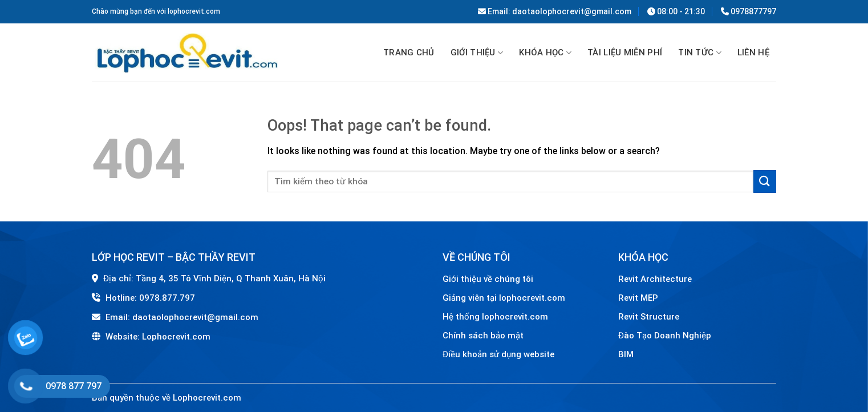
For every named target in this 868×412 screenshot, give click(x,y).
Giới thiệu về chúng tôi (488, 279)
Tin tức (700, 53)
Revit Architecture (655, 279)
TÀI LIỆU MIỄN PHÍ (625, 52)
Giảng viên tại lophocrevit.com (504, 298)
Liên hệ (753, 52)
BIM (626, 354)
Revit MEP (638, 298)
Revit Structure (650, 317)
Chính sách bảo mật (483, 336)
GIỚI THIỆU (477, 53)
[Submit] (765, 181)
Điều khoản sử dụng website (498, 354)
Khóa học (545, 53)
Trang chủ (409, 52)
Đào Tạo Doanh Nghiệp (666, 336)
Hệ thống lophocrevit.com (495, 317)
